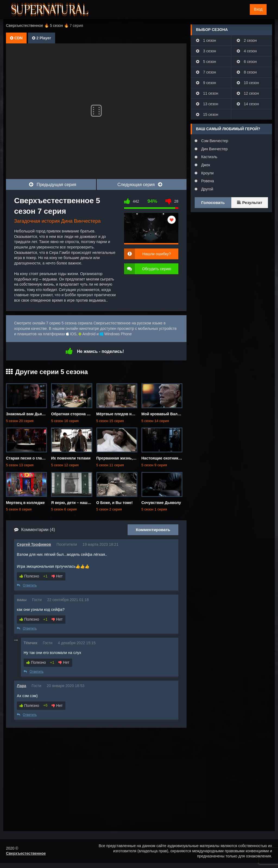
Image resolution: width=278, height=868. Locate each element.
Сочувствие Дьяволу (161, 503)
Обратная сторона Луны (74, 414)
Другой (207, 189)
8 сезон (247, 72)
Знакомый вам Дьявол (27, 414)
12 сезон (248, 93)
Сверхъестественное (26, 853)
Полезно (29, 576)
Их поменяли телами (71, 458)
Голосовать (213, 202)
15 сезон (207, 114)
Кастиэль (209, 157)
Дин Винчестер (214, 149)
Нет (57, 576)
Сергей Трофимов (34, 544)
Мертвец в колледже (25, 503)
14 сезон (248, 104)
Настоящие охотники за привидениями (178, 458)
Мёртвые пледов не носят (121, 414)
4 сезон (247, 51)
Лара (21, 686)
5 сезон (206, 62)
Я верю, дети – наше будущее (79, 503)
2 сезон (247, 40)
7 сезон (206, 72)
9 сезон (206, 83)
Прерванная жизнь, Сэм (119, 458)
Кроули (207, 173)
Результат (250, 202)
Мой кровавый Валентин (165, 414)
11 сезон (207, 93)
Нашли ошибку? (157, 254)
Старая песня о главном (29, 458)
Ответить (27, 585)
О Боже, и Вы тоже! (115, 503)
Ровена (207, 181)
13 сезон (207, 104)
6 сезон (247, 62)
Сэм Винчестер (214, 141)
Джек (205, 165)
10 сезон (248, 83)
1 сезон (206, 40)
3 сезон (206, 51)
